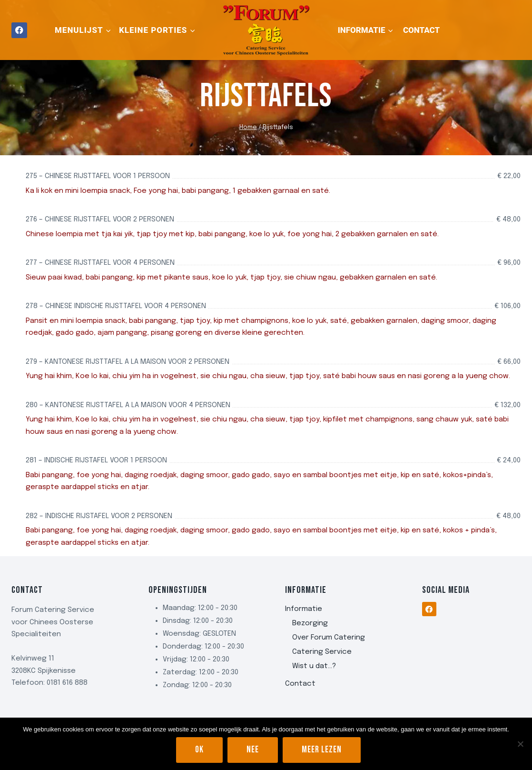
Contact (421, 30)
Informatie (304, 609)
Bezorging (310, 623)
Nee (253, 750)
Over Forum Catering (329, 638)
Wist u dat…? (314, 666)
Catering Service (322, 652)
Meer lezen (322, 750)
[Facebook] (19, 30)
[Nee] (520, 744)
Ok (199, 750)
